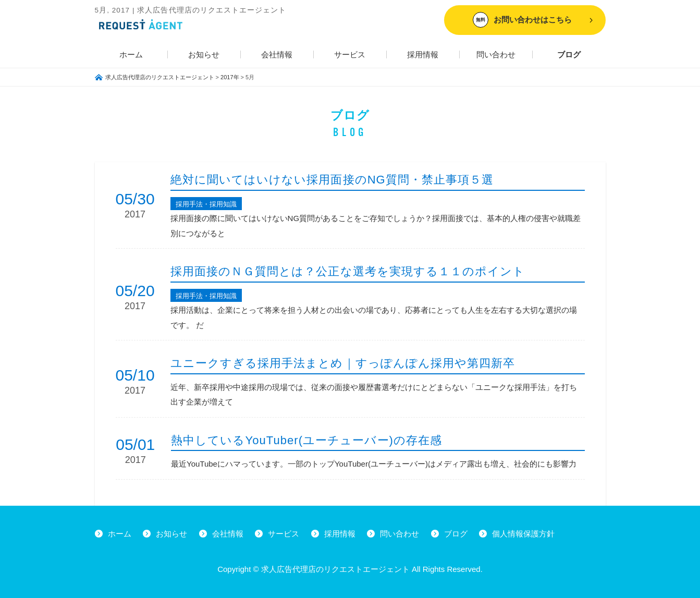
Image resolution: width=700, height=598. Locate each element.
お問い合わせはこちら (522, 20)
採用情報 (423, 54)
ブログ (569, 54)
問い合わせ (496, 54)
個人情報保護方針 (523, 534)
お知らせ (204, 54)
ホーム (131, 54)
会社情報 (277, 54)
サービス (350, 54)
